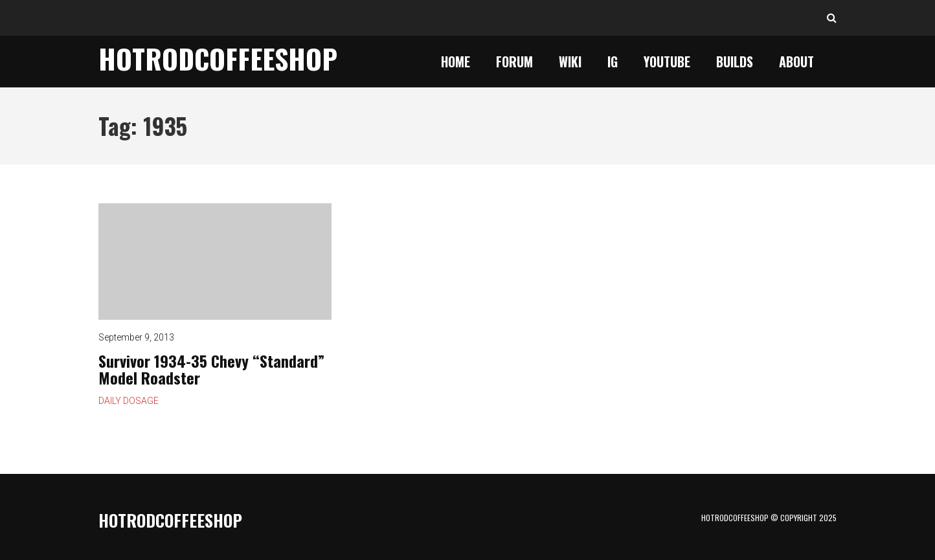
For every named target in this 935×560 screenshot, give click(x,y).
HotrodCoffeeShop (218, 58)
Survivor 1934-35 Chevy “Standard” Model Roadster (215, 262)
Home (456, 62)
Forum (514, 62)
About (796, 62)
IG (613, 62)
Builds (735, 62)
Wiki (570, 62)
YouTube (667, 62)
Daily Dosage (129, 401)
